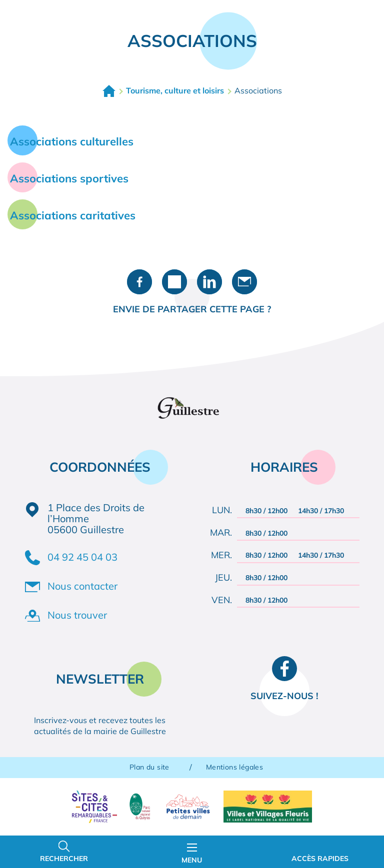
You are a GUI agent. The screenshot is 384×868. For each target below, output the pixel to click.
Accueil (109, 91)
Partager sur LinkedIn (209, 282)
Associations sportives (69, 178)
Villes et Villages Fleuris (268, 807)
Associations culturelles (72, 141)
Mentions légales (234, 767)
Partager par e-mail (244, 282)
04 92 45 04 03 (82, 557)
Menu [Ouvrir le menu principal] (192, 854)
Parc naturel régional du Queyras (140, 807)
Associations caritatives (73, 215)
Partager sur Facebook (139, 282)
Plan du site (149, 767)
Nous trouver (77, 615)
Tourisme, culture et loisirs (175, 90)
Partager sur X (174, 282)
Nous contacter (82, 586)
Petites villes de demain (188, 807)
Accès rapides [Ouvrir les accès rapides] (320, 859)
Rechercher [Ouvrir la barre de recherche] (64, 859)
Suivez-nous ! (284, 696)
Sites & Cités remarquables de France (94, 807)
